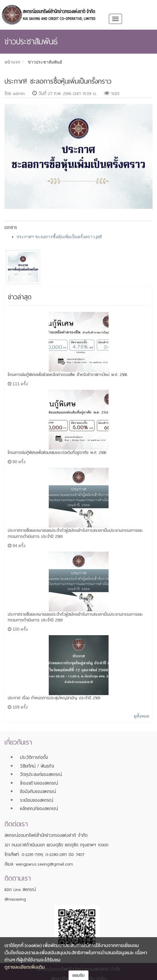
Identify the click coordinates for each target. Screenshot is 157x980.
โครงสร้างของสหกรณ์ (39, 783)
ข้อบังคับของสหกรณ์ (38, 792)
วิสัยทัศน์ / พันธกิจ (37, 766)
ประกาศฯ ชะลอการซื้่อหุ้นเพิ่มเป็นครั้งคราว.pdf (59, 237)
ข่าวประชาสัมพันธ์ (45, 62)
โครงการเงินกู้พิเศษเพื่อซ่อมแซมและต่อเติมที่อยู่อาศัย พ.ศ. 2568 (57, 453)
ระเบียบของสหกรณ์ (37, 800)
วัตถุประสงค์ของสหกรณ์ (41, 774)
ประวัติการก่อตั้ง (34, 757)
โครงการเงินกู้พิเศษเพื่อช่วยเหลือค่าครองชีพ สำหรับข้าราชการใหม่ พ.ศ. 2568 (67, 375)
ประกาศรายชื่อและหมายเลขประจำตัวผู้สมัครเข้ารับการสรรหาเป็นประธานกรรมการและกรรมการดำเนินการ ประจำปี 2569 (75, 533)
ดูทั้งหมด (141, 716)
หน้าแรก (12, 62)
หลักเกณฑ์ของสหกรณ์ (39, 809)
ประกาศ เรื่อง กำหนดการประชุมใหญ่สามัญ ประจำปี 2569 (54, 698)
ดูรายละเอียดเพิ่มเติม (25, 967)
